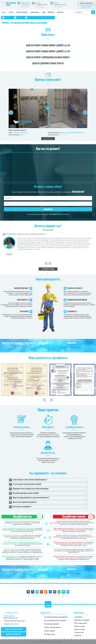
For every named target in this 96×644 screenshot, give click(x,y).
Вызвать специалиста (86, 4)
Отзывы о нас (79, 632)
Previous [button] (11, 113)
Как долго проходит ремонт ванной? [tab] (24, 493)
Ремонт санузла (50, 631)
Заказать (72, 343)
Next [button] (85, 113)
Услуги (11, 12)
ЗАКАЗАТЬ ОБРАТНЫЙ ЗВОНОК (12, 629)
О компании (78, 617)
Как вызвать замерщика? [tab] (20, 507)
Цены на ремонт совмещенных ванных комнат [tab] (48, 58)
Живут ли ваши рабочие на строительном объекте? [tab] (29, 498)
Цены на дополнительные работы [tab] (48, 64)
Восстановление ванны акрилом (55, 621)
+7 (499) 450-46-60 (41, 5)
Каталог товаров (22, 12)
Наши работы (35, 12)
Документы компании (82, 620)
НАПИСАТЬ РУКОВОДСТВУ (12, 634)
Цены (44, 12)
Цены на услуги (80, 626)
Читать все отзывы (48, 230)
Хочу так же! (48, 139)
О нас (4, 12)
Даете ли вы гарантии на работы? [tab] (23, 502)
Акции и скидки (80, 629)
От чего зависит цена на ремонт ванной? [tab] (25, 484)
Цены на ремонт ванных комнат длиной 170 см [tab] (48, 52)
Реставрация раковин (52, 624)
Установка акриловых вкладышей (56, 617)
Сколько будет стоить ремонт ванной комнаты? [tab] (28, 480)
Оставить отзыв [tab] (48, 269)
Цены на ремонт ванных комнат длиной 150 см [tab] (48, 46)
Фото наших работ (81, 623)
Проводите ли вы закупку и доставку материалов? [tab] (29, 489)
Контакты (60, 12)
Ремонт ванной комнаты (53, 627)
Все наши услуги (50, 634)
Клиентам (51, 12)
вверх (48, 604)
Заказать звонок (86, 7)
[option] (48, 114)
